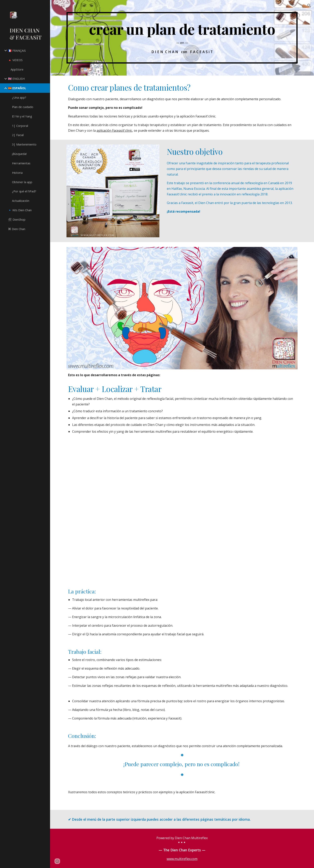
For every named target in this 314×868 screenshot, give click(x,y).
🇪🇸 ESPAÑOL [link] (17, 88)
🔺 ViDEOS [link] (15, 60)
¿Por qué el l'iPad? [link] (24, 191)
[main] (182, 38)
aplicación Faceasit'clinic (114, 130)
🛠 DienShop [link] (17, 219)
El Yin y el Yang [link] (22, 116)
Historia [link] (17, 173)
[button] (309, 6)
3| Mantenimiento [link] (24, 144)
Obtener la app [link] (22, 182)
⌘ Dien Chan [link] (17, 229)
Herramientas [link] (21, 163)
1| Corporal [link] (20, 126)
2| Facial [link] (18, 135)
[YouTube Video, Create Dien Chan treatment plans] (182, 511)
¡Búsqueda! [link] (19, 154)
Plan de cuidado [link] (23, 107)
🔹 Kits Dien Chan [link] (20, 210)
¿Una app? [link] (19, 97)
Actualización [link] (21, 201)
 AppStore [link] (16, 69)
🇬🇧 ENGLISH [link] (16, 79)
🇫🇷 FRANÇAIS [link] (17, 51)
